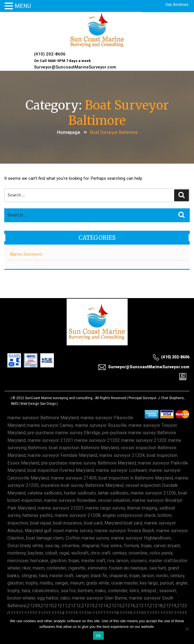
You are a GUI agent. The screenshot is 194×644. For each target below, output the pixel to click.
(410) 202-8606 (50, 54)
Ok (98, 636)
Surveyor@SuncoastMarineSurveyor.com (75, 67)
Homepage (68, 132)
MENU (23, 6)
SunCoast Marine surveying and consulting (59, 398)
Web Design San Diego (38, 404)
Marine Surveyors (26, 254)
